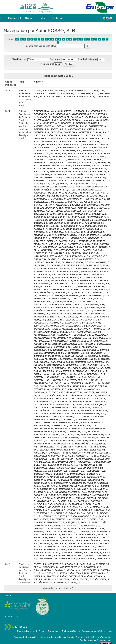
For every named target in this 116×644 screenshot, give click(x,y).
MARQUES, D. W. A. (77, 223)
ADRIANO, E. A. (94, 235)
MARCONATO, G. (61, 299)
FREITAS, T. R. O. (96, 528)
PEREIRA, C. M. (81, 205)
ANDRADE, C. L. (64, 205)
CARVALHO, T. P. (87, 537)
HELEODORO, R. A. (96, 471)
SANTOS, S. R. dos (47, 501)
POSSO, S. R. (59, 96)
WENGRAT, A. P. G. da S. (75, 147)
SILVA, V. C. (93, 543)
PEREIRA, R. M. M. (56, 465)
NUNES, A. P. (40, 90)
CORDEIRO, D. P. (57, 220)
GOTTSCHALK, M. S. (44, 404)
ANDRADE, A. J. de (61, 156)
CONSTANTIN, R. (63, 483)
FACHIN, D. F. (41, 229)
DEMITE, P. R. (88, 462)
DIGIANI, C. (77, 190)
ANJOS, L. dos (67, 573)
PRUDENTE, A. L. (73, 144)
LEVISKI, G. (99, 286)
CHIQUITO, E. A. (76, 244)
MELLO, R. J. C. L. (43, 471)
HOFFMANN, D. (82, 90)
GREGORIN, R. (41, 477)
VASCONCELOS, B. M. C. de (76, 169)
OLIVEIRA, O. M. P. (43, 444)
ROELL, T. (86, 522)
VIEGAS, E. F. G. (79, 238)
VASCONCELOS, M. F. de (61, 90)
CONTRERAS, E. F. (43, 253)
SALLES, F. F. (103, 283)
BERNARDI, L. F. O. (84, 362)
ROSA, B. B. (71, 172)
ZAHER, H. (69, 111)
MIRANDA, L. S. (64, 374)
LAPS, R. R (72, 96)
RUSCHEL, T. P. (75, 525)
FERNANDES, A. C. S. (48, 120)
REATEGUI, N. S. (42, 435)
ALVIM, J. (76, 347)
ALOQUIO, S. (40, 507)
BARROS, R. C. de (91, 486)
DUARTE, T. (40, 522)
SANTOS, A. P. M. (93, 135)
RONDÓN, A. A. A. (76, 159)
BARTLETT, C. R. (99, 193)
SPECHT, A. (56, 132)
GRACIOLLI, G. (41, 305)
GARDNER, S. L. (77, 504)
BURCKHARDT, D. (92, 211)
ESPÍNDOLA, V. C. (86, 546)
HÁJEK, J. (56, 329)
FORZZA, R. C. (99, 111)
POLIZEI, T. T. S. (70, 534)
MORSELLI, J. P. (70, 329)
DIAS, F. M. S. (44, 274)
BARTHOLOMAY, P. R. (69, 462)
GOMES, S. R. (97, 519)
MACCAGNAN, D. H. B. (45, 235)
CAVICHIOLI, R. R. (71, 486)
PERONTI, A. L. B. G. (89, 141)
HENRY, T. (103, 534)
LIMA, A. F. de (73, 166)
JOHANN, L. (40, 365)
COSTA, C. (73, 202)
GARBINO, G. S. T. (73, 302)
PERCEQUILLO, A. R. (44, 114)
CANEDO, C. (43, 199)
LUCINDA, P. (44, 456)
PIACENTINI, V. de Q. (50, 553)
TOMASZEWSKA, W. (48, 559)
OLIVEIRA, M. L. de (79, 401)
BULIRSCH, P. (103, 462)
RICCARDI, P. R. (42, 453)
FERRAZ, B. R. (57, 172)
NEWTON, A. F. (87, 132)
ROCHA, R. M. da (66, 498)
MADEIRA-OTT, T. (56, 522)
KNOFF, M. (89, 392)
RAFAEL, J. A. (83, 111)
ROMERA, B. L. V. (52, 169)
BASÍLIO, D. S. (99, 214)
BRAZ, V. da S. (52, 579)
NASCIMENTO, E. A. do (70, 247)
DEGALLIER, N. (91, 438)
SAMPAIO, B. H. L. (88, 172)
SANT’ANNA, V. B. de (50, 556)
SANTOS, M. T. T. (42, 407)
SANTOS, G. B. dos (60, 289)
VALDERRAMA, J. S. (76, 326)
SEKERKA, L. (77, 383)
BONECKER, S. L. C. (58, 507)
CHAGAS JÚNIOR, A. (90, 138)
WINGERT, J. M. (61, 350)
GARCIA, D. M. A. (43, 226)
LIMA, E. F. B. (92, 244)
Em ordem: (55, 59)
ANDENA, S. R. (59, 510)
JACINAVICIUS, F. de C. (68, 271)
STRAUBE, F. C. (67, 268)
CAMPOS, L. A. (58, 377)
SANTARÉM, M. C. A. (44, 410)
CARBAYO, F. (83, 268)
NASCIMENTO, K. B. (75, 353)
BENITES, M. (49, 582)
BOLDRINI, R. (41, 468)
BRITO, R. (92, 498)
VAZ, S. (38, 519)
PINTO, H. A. (86, 311)
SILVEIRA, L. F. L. (43, 380)
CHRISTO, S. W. (63, 519)
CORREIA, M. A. (64, 386)
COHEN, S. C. (61, 513)
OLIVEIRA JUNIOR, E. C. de (85, 253)
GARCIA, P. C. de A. (61, 453)
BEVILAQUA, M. (99, 404)
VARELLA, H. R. (42, 308)
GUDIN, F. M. (99, 274)
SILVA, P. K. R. (97, 450)
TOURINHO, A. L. (91, 144)
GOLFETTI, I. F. (91, 317)
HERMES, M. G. (42, 389)
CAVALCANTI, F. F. (49, 268)
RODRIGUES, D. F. (75, 229)
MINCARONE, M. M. (44, 429)
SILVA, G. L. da (95, 299)
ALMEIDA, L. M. (50, 371)
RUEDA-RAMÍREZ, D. (96, 226)
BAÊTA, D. (58, 226)
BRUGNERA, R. (96, 480)
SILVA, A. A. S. (102, 132)
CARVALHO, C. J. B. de (97, 199)
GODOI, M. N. (73, 93)
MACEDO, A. (74, 163)
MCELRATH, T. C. (88, 534)
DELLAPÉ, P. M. (83, 444)
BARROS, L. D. (93, 383)
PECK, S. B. (48, 519)
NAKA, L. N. (49, 374)
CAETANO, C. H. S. (87, 184)
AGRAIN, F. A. (59, 265)
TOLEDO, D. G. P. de (60, 217)
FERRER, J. (93, 350)
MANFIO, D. (71, 208)
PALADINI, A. (44, 156)
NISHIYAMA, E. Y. (49, 250)
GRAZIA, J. (39, 332)
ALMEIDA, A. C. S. (68, 141)
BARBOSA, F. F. (93, 265)
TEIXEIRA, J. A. (100, 341)
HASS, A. (38, 579)
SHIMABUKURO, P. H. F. (49, 447)
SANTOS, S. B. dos (67, 516)
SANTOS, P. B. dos (64, 450)
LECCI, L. (76, 368)
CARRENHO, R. (78, 474)
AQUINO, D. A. (74, 211)
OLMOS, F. (39, 262)
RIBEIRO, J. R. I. (83, 338)
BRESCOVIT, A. (94, 159)
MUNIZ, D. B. (104, 220)
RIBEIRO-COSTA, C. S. (62, 196)
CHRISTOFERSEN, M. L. (46, 423)
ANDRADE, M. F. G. (98, 386)
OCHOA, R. (87, 495)
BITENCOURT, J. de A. (76, 323)
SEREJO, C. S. (64, 114)
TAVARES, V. (46, 543)
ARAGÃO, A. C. (75, 135)
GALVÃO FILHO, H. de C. (46, 311)
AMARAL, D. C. (78, 232)
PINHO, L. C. (94, 377)
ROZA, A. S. (94, 153)
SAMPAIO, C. (97, 205)
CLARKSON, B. (45, 175)
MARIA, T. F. (60, 525)
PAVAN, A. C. (52, 141)
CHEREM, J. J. (67, 332)
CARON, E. (64, 235)
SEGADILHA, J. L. (43, 350)
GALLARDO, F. (41, 256)
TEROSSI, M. (59, 416)
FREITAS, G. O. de (89, 579)
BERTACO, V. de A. (57, 550)
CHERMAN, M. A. (42, 416)
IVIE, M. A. (91, 426)
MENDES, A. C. (58, 138)
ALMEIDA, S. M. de (99, 507)
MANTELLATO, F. (60, 274)
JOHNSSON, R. (63, 492)
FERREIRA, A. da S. (92, 150)
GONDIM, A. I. (41, 159)
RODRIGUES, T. (91, 525)
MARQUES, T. (73, 522)
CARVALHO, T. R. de (50, 534)
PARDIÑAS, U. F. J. (93, 540)
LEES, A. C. (61, 126)
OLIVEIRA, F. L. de (48, 283)
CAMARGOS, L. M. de (93, 368)
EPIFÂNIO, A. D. (57, 93)
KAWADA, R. (54, 480)
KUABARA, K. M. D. (53, 353)
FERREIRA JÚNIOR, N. (92, 435)
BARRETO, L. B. (46, 368)
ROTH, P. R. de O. (90, 456)
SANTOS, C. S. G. (83, 196)
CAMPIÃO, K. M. (42, 356)
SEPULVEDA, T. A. (43, 525)
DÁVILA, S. (104, 516)
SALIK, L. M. (80, 374)
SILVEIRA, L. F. (41, 377)
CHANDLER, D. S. (96, 232)
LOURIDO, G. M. (46, 296)
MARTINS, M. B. (87, 420)
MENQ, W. (76, 582)
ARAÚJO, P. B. (81, 450)
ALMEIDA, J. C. (75, 344)
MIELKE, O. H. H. (60, 441)
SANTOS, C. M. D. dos (79, 193)
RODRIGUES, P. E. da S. (87, 447)
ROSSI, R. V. (55, 495)
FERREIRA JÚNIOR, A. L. (52, 166)
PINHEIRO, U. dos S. (73, 540)
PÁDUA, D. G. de (94, 229)
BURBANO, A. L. (52, 123)
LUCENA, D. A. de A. (53, 208)
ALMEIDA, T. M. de (60, 528)
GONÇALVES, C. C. (44, 202)
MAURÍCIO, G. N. (42, 299)
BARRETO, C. (86, 181)
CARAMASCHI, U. (52, 540)
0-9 (17, 39)
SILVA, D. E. (73, 220)
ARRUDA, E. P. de (58, 244)
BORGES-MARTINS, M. (45, 401)
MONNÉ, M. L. (94, 389)
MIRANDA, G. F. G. (83, 293)
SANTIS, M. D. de (60, 392)
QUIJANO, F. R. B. (86, 283)
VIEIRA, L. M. (70, 359)
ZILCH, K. (70, 356)
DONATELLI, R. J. (93, 567)
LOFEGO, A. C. (41, 163)
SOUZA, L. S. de (48, 362)
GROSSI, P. (68, 447)
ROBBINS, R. (79, 483)
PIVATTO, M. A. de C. (57, 576)
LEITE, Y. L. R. (104, 559)
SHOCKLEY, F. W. (94, 277)
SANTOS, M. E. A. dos (45, 413)
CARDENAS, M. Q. (60, 426)
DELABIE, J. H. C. (75, 320)
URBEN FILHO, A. (91, 570)
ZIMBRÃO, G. (47, 293)
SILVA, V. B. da (69, 546)
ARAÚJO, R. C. (84, 489)
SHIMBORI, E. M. (87, 241)
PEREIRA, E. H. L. (61, 238)
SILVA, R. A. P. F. (75, 465)
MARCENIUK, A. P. (77, 129)
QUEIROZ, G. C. (52, 286)
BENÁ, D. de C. (41, 217)
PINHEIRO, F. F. (42, 280)
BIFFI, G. (38, 286)
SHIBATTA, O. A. (97, 441)
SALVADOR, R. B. (49, 489)
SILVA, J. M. (94, 323)
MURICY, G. (40, 302)
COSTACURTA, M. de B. (81, 576)
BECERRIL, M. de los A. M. (94, 410)
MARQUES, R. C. (67, 489)
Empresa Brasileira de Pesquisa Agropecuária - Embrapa (44, 631)
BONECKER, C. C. (60, 199)
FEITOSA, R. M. (79, 492)
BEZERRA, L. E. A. (96, 374)
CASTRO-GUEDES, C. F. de (48, 178)
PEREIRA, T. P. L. (42, 531)
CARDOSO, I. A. (97, 314)
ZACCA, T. (57, 531)
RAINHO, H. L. (101, 311)
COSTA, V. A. (60, 543)
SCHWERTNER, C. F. (44, 205)
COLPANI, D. (46, 211)
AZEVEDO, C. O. (42, 193)
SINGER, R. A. (60, 471)
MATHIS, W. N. (69, 556)
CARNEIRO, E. (95, 238)
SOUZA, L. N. (98, 90)
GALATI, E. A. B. (62, 253)
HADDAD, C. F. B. (93, 190)
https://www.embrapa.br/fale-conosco (94, 631)
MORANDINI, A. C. (72, 150)
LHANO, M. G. (83, 404)
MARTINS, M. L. (99, 423)
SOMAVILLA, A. (42, 132)
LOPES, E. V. (52, 573)
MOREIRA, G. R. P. (78, 296)
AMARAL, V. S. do (77, 543)
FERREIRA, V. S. (89, 550)
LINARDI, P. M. (50, 462)
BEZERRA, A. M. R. (78, 126)
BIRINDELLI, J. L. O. (84, 335)
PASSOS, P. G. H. (81, 453)
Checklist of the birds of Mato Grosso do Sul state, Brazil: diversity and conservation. (25, 573)
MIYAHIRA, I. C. (42, 314)
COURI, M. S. (99, 398)
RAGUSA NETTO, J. (44, 570)
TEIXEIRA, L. (95, 356)
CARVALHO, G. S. (63, 293)
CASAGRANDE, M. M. (95, 429)
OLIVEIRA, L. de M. (76, 365)
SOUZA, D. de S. (57, 229)
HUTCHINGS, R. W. (98, 492)
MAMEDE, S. (63, 582)
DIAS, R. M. (67, 480)
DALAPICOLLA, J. (97, 326)
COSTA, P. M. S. (59, 456)
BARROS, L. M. (63, 368)
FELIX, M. (63, 401)
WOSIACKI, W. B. (68, 559)
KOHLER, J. (90, 344)
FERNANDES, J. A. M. (45, 335)
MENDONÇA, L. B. (100, 573)
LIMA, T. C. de (99, 522)
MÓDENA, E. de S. (69, 579)
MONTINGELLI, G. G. (99, 296)
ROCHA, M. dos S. (81, 423)
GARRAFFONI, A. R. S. (83, 114)
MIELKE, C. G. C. (68, 184)
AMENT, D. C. (41, 220)
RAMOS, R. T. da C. (51, 486)
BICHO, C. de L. (82, 178)
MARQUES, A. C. (58, 163)
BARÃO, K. (81, 356)
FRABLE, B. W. (99, 169)
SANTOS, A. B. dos (43, 135)
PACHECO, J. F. (65, 335)
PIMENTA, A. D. (42, 129)
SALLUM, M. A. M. (81, 407)
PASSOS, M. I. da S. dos (69, 413)
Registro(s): (47, 64)
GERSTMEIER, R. (71, 495)
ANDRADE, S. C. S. (88, 516)
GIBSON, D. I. (41, 223)
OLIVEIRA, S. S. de (43, 504)
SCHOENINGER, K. (95, 353)
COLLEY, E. (40, 241)
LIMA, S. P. (87, 510)
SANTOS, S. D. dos (67, 501)
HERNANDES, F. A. (60, 256)
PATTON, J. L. (57, 323)
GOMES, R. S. (94, 474)
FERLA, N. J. (43, 441)
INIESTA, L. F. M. (61, 380)
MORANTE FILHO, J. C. (71, 567)
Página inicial (15, 18)
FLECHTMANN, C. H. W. (46, 187)
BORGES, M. (61, 429)
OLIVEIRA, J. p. (42, 329)
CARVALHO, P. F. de (71, 459)
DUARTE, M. (76, 392)
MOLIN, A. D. (44, 150)
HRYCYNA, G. (85, 286)
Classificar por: (19, 59)
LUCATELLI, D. (96, 223)
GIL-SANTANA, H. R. (94, 305)
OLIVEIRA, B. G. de (64, 175)
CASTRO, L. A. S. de (76, 377)
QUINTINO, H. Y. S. (69, 311)
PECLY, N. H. (73, 435)
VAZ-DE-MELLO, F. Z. (81, 274)
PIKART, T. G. (41, 537)
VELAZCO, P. (46, 450)
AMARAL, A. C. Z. (58, 159)
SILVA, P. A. (45, 96)
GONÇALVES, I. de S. (61, 314)
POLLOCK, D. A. (88, 220)
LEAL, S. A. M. (93, 504)
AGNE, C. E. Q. (51, 184)
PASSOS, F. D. (77, 277)
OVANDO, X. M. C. (86, 559)
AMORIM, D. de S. (87, 208)
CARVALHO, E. (78, 235)
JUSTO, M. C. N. (63, 398)
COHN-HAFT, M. (55, 420)
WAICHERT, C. (63, 190)
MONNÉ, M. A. (76, 429)
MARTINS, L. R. (67, 371)
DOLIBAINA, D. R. (61, 232)
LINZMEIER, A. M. (61, 117)
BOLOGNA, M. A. (98, 401)
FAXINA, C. (61, 570)
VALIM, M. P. (57, 111)
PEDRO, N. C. (59, 435)
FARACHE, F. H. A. (90, 271)
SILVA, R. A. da (56, 468)
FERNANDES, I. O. (73, 317)
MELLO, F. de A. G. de (61, 280)
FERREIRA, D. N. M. (74, 226)
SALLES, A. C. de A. (95, 156)
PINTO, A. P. (78, 156)
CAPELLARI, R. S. (96, 477)
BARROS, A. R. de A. (91, 166)
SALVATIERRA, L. (56, 365)
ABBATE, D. (60, 211)
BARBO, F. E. (44, 265)
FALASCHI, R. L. (73, 468)
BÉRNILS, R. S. (78, 477)
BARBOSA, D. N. (42, 232)
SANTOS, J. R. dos (66, 341)
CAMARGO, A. (71, 132)
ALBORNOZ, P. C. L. (64, 444)
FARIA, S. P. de (87, 96)
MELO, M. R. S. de (65, 395)
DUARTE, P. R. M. (51, 459)
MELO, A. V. (100, 576)
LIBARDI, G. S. (57, 305)
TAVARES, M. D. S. (65, 404)
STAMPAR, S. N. (42, 510)
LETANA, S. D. (50, 516)
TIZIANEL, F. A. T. (90, 93)
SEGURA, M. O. (42, 426)
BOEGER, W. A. (42, 111)
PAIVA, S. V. (84, 501)
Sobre (44, 18)
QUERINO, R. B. (77, 471)
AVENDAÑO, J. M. (46, 338)
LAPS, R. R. (86, 564)
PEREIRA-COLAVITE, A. (88, 123)
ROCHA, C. (81, 187)
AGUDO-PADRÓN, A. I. (71, 120)
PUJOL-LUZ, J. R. (46, 341)
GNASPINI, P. (89, 459)
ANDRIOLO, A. (89, 163)
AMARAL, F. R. (53, 262)
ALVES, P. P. (74, 456)
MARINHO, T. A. (42, 528)
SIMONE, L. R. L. (97, 380)
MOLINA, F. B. (62, 277)
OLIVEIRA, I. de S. (55, 320)
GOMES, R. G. (41, 93)
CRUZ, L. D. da (62, 383)
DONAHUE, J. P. (62, 347)
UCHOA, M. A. (80, 386)
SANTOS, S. (97, 501)
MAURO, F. (73, 259)
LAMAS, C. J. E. (67, 187)
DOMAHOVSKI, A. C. (99, 126)
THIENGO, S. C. (45, 513)
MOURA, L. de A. (99, 371)
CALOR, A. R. (77, 117)
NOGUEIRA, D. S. (57, 223)
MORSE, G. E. (78, 289)
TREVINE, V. (95, 553)
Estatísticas (57, 18)
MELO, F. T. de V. (67, 283)
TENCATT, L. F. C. (79, 380)
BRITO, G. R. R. (54, 302)
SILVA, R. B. (40, 480)
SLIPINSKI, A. (44, 117)
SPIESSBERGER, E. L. (70, 250)
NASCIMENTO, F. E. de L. (86, 280)
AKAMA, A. (90, 120)
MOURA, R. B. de (93, 465)
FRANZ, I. (58, 317)
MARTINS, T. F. (88, 531)
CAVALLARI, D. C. (43, 214)
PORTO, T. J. (55, 537)
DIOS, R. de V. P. (46, 492)
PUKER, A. (57, 150)
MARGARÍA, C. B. (46, 190)
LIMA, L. (38, 374)
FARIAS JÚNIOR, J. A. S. (88, 332)
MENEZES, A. (68, 123)
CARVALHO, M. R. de (86, 395)
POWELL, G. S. (41, 289)
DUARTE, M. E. (78, 426)
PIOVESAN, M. (62, 432)
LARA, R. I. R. (41, 495)
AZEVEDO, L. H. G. (87, 359)
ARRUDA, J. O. (57, 326)
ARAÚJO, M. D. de (77, 389)
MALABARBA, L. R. (44, 383)
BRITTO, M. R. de (46, 395)
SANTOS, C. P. (77, 199)
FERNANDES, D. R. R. (98, 217)
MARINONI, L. (83, 371)
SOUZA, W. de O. (86, 556)
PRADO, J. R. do (42, 344)
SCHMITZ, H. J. (78, 308)
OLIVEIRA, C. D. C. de (91, 202)
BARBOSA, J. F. (78, 350)
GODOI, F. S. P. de (85, 262)
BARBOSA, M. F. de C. (95, 416)
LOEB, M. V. (40, 420)
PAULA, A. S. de (95, 129)
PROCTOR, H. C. (74, 305)
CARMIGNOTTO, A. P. (51, 147)
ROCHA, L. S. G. (65, 362)
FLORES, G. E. (90, 302)
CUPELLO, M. (71, 420)
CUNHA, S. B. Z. (80, 519)
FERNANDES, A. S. (77, 153)
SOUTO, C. (68, 178)
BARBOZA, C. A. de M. (45, 181)
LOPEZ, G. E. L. (78, 299)
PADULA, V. (73, 550)
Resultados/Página (87, 59)
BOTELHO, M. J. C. (82, 398)
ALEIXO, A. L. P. (58, 129)
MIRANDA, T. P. (78, 528)
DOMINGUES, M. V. (62, 407)
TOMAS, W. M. (103, 96)
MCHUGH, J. (52, 332)
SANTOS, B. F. (41, 172)
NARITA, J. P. (86, 329)
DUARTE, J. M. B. (65, 338)
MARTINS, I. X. (80, 314)
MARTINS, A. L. (42, 153)
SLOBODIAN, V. (52, 546)
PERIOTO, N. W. (60, 438)
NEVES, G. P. (61, 296)
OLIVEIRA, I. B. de (43, 317)
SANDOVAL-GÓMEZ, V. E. (75, 553)
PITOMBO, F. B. (100, 256)
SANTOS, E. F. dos (68, 241)
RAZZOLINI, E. (90, 247)
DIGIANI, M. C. (99, 407)
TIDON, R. (80, 498)
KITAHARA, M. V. (45, 398)
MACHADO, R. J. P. (60, 477)
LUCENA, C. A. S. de (68, 181)
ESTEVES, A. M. (58, 153)
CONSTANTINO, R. (43, 474)
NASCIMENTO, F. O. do (91, 259)
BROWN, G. (92, 289)
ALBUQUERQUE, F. (44, 277)
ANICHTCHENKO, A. (44, 126)
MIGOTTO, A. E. (42, 138)
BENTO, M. (65, 423)
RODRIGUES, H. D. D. (97, 308)
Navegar (30, 18)
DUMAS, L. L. (55, 359)
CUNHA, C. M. (98, 178)
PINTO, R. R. (93, 483)
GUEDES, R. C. (61, 474)
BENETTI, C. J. (59, 193)
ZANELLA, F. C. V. (46, 271)
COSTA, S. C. (61, 504)
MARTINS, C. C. (101, 175)
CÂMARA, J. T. (84, 341)
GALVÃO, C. (61, 202)
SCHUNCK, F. (68, 262)
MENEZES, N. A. (78, 432)
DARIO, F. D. (40, 259)
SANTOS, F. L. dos (57, 259)
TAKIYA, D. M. (79, 217)
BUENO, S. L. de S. (79, 507)
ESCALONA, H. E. (60, 308)
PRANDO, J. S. (41, 323)
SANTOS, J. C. (41, 326)
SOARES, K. (58, 356)
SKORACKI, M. (47, 386)
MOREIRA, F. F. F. (76, 265)
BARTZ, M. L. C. (74, 416)
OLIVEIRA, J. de (93, 320)
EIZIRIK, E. (52, 241)
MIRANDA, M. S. (59, 389)
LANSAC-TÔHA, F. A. (81, 256)
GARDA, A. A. (92, 117)
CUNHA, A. (73, 138)
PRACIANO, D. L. (82, 214)
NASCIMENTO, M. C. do (68, 410)
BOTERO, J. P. (59, 344)
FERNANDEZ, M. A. (44, 432)
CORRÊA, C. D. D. (83, 175)
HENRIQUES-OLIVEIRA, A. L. (48, 144)
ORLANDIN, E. (50, 247)
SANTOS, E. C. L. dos (94, 250)
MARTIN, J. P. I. (101, 329)
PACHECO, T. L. (72, 531)
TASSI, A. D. (60, 135)
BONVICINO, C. (42, 196)
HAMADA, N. (75, 438)
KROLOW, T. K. (70, 537)
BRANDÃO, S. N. (77, 513)
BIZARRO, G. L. (69, 286)
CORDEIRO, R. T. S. (92, 468)
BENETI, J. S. (46, 347)
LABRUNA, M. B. (42, 392)
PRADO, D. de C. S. (63, 214)
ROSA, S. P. (93, 513)
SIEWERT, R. (80, 480)
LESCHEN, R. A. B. (43, 483)
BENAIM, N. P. (95, 432)
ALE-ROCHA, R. (48, 498)
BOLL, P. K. (40, 465)
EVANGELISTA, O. (78, 441)
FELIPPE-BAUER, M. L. (94, 413)
